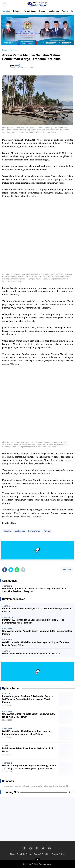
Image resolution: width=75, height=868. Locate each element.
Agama (65, 11)
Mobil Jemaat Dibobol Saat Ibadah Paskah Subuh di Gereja (31, 654)
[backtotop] (38, 860)
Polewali (17, 11)
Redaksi (20, 854)
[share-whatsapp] (17, 570)
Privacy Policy (58, 854)
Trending (6, 11)
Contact (29, 854)
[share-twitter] (11, 570)
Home (5, 50)
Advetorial (9, 694)
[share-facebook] (5, 570)
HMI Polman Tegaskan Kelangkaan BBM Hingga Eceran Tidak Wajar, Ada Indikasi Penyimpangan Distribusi (29, 767)
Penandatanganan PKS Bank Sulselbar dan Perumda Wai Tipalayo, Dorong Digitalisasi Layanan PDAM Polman (28, 699)
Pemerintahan (30, 11)
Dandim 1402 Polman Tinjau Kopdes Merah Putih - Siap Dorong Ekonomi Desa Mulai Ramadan (33, 621)
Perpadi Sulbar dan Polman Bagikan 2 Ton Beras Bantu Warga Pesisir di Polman (37, 610)
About (12, 854)
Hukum (42, 11)
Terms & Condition (42, 854)
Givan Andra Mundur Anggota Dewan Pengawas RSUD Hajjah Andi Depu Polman (37, 632)
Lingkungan (54, 11)
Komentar (67, 570)
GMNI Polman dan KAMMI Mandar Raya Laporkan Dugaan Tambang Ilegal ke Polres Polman (35, 644)
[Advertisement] (37, 819)
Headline (7, 531)
